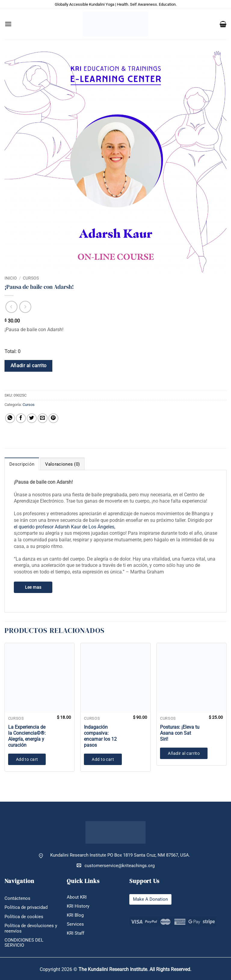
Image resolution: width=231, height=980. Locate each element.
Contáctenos (17, 898)
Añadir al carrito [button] (184, 753)
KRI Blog (75, 915)
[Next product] (11, 307)
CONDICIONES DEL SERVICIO (24, 943)
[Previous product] (25, 307)
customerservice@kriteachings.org (116, 865)
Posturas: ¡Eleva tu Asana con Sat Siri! (180, 733)
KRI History (78, 906)
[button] (8, 24)
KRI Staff (75, 933)
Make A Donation (150, 899)
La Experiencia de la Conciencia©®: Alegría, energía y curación (27, 736)
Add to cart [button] (27, 759)
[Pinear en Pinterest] (53, 418)
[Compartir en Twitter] (32, 418)
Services (75, 924)
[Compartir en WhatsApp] (10, 418)
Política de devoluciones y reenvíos (31, 928)
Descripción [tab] (22, 464)
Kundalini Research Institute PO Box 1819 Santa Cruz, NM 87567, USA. (120, 855)
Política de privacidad (26, 907)
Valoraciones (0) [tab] (63, 464)
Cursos (31, 278)
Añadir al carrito (29, 366)
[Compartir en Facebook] (21, 418)
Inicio (11, 278)
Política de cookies (24, 917)
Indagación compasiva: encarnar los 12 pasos (100, 736)
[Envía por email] (43, 418)
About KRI (77, 897)
